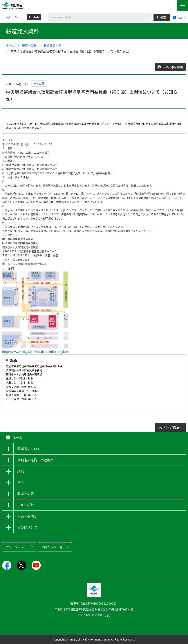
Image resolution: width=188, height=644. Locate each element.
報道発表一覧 (53, 45)
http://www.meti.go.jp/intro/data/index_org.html (36, 352)
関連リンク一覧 (52, 547)
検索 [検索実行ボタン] (163, 17)
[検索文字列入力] (100, 17)
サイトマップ (15, 547)
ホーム (10, 45)
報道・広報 (29, 45)
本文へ (9, 17)
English (34, 17)
